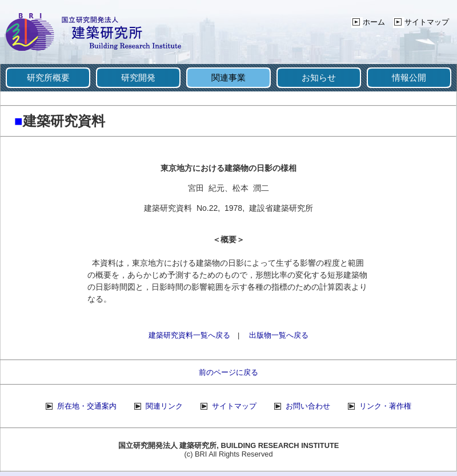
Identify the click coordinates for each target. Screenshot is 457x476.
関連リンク (164, 406)
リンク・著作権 (385, 406)
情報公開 (409, 77)
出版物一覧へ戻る (279, 335)
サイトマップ (427, 22)
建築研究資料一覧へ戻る (189, 335)
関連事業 (228, 77)
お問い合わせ (308, 406)
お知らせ (319, 77)
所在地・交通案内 (87, 406)
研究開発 (138, 77)
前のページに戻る (228, 372)
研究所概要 (48, 77)
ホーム (374, 22)
